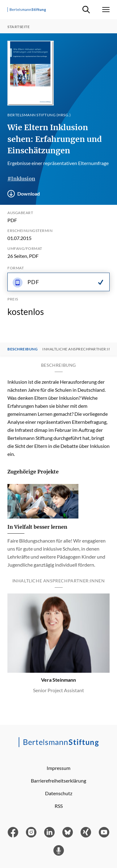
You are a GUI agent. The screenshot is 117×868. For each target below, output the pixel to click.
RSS (59, 806)
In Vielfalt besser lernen (37, 527)
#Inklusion (21, 179)
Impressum (59, 768)
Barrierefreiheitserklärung (59, 781)
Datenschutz (59, 793)
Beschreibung (23, 349)
